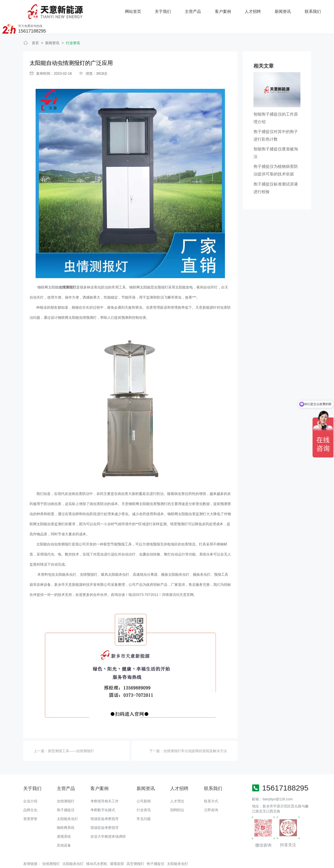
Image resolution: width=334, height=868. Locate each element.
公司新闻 (144, 786)
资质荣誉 (30, 804)
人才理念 (177, 786)
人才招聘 (197, 9)
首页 (35, 28)
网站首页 (78, 9)
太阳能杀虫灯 (67, 804)
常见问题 (144, 804)
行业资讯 (73, 28)
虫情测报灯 (66, 786)
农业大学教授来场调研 (108, 822)
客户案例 (167, 9)
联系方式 (211, 786)
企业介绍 (30, 786)
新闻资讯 (227, 9)
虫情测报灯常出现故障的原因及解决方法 (195, 736)
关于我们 (107, 9)
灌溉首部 (117, 849)
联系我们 (256, 9)
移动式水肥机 (97, 849)
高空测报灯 (135, 849)
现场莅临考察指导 (105, 804)
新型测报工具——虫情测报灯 (71, 736)
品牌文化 (30, 795)
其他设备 (64, 830)
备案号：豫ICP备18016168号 (188, 862)
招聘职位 (177, 795)
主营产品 (137, 9)
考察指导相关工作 (105, 786)
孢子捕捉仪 (66, 795)
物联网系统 (66, 813)
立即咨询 (211, 795)
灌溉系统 (64, 822)
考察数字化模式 (103, 795)
